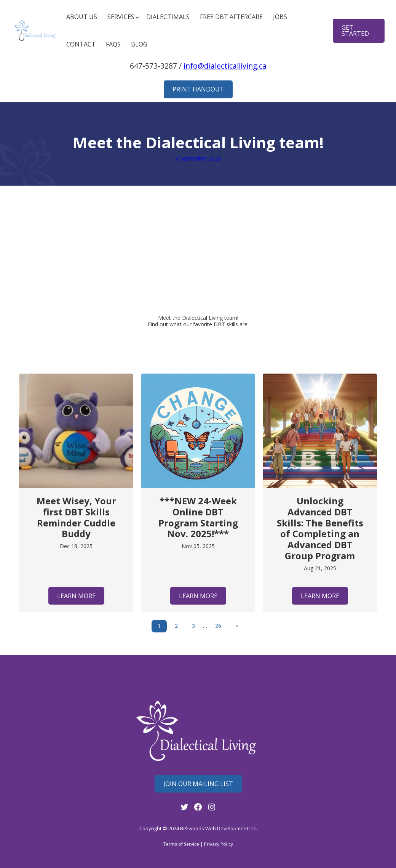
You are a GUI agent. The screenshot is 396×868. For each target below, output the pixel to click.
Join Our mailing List (198, 784)
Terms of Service (181, 844)
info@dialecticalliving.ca (225, 66)
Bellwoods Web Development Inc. (219, 828)
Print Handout (198, 89)
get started (355, 31)
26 (218, 626)
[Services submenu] (122, 17)
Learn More (76, 596)
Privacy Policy (219, 844)
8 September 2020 (198, 158)
